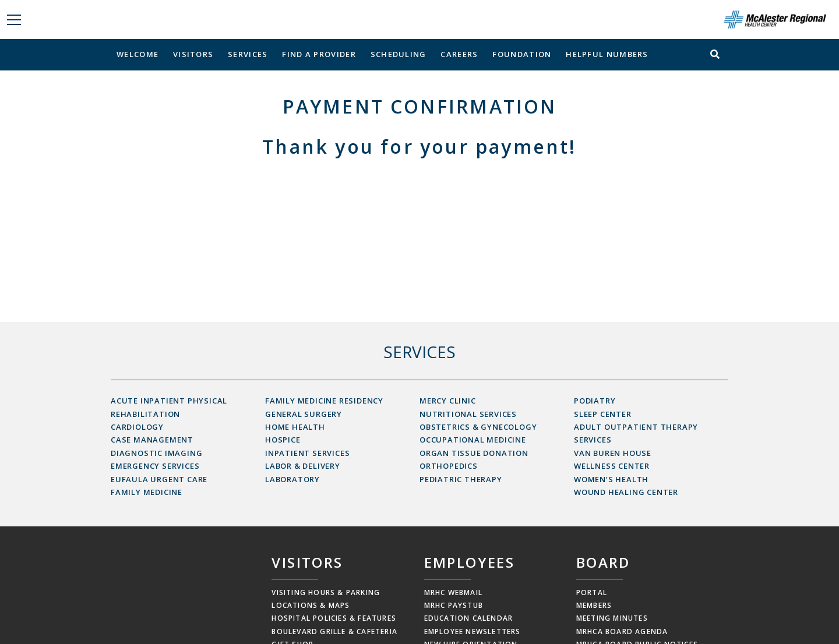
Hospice (283, 440)
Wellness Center (612, 466)
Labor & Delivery (303, 466)
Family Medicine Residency (324, 401)
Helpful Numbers (607, 54)
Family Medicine (147, 492)
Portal (592, 592)
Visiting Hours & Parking (326, 592)
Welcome (138, 54)
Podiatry (595, 401)
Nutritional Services (468, 414)
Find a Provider (319, 54)
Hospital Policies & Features (334, 618)
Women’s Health (611, 479)
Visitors (193, 54)
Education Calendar (469, 618)
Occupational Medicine (473, 440)
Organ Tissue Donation (474, 453)
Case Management (152, 440)
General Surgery (304, 414)
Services (248, 54)
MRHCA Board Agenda (622, 631)
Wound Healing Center (626, 492)
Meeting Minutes (612, 618)
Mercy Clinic (448, 401)
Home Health (295, 427)
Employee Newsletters (473, 631)
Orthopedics (449, 466)
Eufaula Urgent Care (159, 479)
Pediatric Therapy (461, 479)
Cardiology (137, 427)
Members (594, 605)
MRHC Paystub (454, 605)
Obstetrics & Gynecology (478, 427)
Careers (459, 54)
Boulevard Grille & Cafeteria (334, 631)
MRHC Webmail (453, 592)
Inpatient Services (307, 453)
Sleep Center (603, 414)
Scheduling (399, 54)
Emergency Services (155, 466)
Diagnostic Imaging (156, 453)
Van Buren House (613, 453)
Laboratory (292, 479)
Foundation (522, 54)
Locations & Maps (311, 605)
